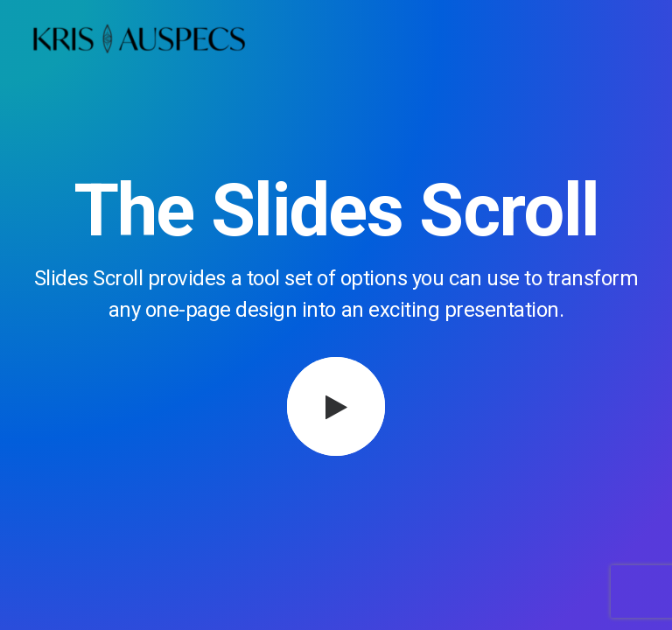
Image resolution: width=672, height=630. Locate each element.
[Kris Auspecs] (139, 41)
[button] (336, 406)
